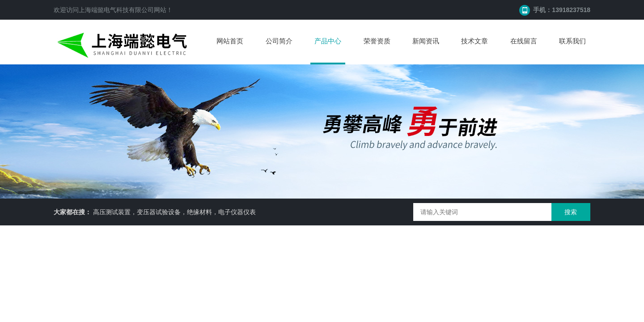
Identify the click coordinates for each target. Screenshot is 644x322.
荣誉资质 (377, 41)
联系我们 (572, 41)
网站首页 (230, 41)
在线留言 (524, 41)
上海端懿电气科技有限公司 (116, 10)
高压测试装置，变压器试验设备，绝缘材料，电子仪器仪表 (174, 212)
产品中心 (328, 41)
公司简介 (279, 41)
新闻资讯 (426, 41)
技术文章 (475, 41)
